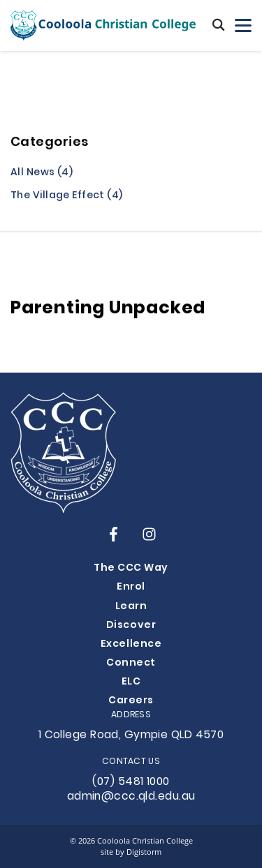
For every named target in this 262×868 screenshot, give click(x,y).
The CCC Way (131, 568)
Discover (131, 626)
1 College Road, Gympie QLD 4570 (131, 735)
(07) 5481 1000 (131, 782)
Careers (131, 701)
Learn (131, 607)
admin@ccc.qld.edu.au (131, 797)
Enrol (131, 587)
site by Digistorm (131, 852)
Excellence (131, 644)
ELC (131, 682)
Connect (131, 663)
